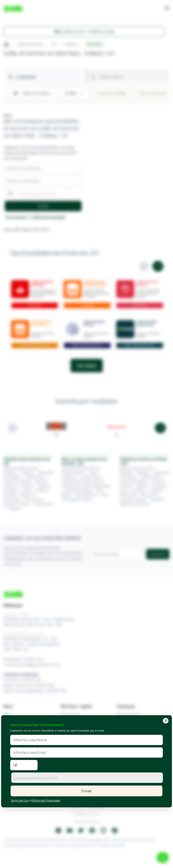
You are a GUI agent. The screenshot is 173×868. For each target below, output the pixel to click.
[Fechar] (166, 721)
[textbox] (87, 778)
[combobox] (87, 778)
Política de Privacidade (46, 800)
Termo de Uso (19, 800)
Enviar (86, 791)
